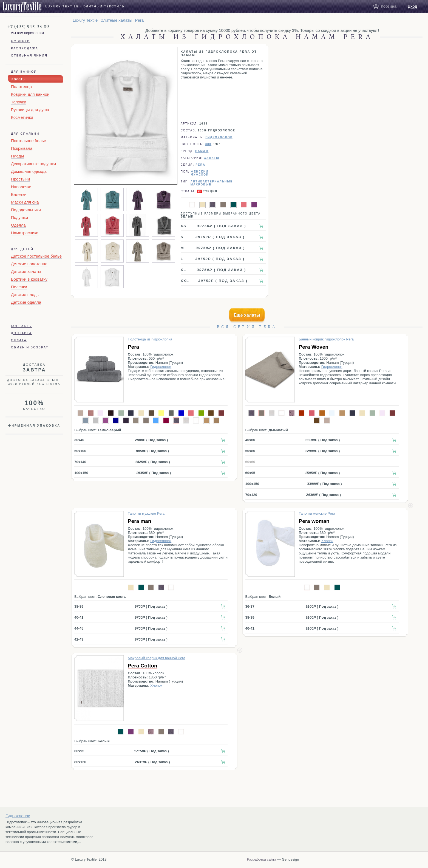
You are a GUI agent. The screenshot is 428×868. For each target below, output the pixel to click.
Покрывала (22, 148)
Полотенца (21, 87)
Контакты (22, 326)
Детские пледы (25, 294)
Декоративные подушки (33, 164)
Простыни (20, 179)
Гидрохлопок (219, 137)
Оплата (19, 340)
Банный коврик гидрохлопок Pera (326, 339)
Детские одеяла (26, 302)
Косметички (22, 117)
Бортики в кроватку (29, 279)
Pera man (140, 521)
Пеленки (19, 287)
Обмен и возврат (30, 347)
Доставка (21, 333)
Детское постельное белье (36, 256)
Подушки (19, 217)
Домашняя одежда (29, 171)
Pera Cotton (143, 666)
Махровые (201, 184)
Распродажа (25, 48)
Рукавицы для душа (30, 110)
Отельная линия (29, 55)
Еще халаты (247, 315)
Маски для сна (25, 202)
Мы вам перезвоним (27, 33)
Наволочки (21, 187)
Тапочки (19, 102)
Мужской (200, 175)
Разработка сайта (262, 859)
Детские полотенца (29, 264)
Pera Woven (314, 347)
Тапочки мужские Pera (146, 513)
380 (208, 144)
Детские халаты (26, 271)
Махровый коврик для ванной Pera (157, 658)
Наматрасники (25, 233)
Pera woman (314, 521)
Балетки (19, 194)
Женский (200, 172)
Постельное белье (29, 141)
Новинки (20, 41)
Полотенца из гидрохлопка (150, 339)
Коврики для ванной (30, 94)
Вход (412, 6)
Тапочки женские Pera (317, 513)
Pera (133, 347)
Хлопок (327, 541)
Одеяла (18, 225)
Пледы (17, 156)
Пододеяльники (26, 210)
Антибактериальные (212, 181)
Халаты (18, 79)
